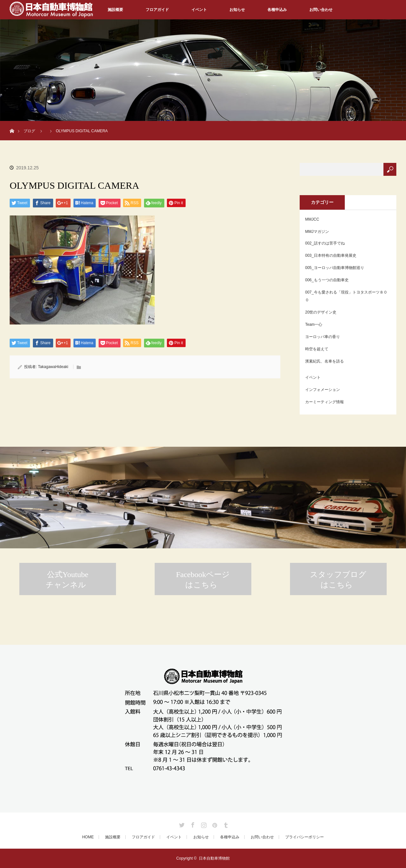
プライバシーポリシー (304, 837)
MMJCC (312, 219)
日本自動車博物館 (214, 858)
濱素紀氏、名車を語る (324, 361)
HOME (88, 837)
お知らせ (237, 10)
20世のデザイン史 (321, 312)
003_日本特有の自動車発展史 (331, 255)
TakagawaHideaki (53, 367)
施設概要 (115, 10)
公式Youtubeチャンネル (67, 580)
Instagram (203, 824)
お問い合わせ (321, 10)
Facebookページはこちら (203, 580)
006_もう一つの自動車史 (327, 280)
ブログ (29, 131)
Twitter (181, 824)
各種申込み (277, 10)
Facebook (192, 824)
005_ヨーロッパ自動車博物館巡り (335, 268)
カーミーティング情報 (324, 402)
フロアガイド (157, 10)
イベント (199, 10)
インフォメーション (323, 390)
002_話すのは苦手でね (325, 243)
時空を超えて (317, 349)
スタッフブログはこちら (338, 580)
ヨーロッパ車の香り (323, 337)
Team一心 (314, 324)
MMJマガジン (317, 232)
